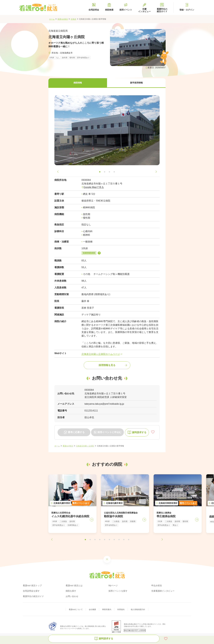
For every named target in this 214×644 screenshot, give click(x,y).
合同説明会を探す (31, 591)
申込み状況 (157, 585)
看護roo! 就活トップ (32, 585)
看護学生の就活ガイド (33, 596)
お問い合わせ (72, 596)
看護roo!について (76, 609)
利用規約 (121, 609)
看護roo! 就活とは (74, 585)
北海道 (73, 19)
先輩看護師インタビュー (163, 591)
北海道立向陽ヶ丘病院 (85, 446)
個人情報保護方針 (138, 609)
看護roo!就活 (63, 19)
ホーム (52, 19)
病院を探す (71, 591)
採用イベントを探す (118, 591)
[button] (78, 83)
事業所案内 (107, 609)
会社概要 (92, 609)
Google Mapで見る (94, 187)
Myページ (113, 585)
